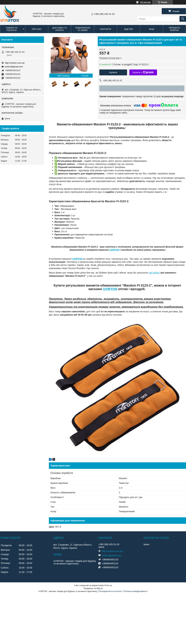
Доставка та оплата (60, 29)
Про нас (37, 29)
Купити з (143, 72)
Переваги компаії (175, 29)
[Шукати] (183, 19)
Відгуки (128, 29)
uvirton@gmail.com (14, 67)
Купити (113, 72)
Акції (151, 29)
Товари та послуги (12, 29)
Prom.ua (108, 585)
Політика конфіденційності (136, 591)
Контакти (106, 29)
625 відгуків (145, 2)
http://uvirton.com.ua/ (15, 63)
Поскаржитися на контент (110, 591)
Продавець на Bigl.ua (93, 588)
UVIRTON (114, 250)
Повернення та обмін (83, 29)
